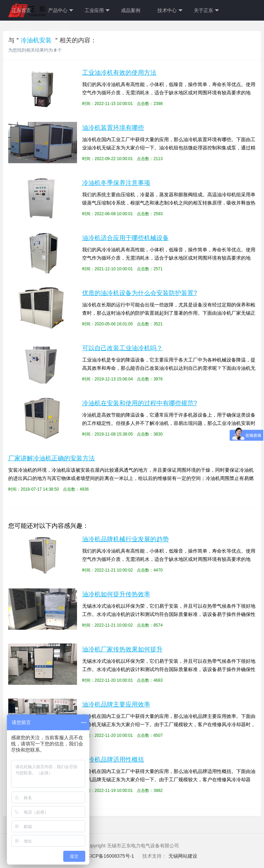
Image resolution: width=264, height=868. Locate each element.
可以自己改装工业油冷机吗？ (122, 348)
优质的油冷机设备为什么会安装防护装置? (140, 293)
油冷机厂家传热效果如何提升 (122, 649)
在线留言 (21, 31)
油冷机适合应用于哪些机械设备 (125, 238)
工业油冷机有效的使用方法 (119, 73)
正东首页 (21, 10)
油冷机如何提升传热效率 (116, 594)
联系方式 (58, 31)
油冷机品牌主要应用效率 (116, 704)
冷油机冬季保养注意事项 (116, 183)
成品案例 (131, 10)
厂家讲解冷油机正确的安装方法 (52, 458)
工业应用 (97, 11)
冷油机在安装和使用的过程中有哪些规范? (140, 403)
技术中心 (170, 11)
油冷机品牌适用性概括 (113, 760)
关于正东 (206, 11)
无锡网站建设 (183, 856)
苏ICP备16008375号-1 (111, 856)
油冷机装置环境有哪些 (113, 128)
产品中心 (61, 11)
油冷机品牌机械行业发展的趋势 (125, 539)
